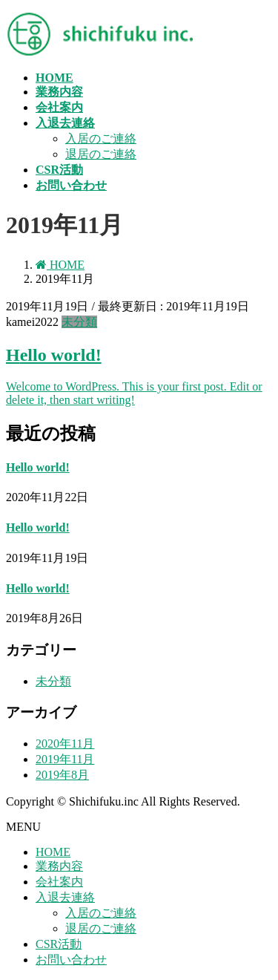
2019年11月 (65, 759)
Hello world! (54, 355)
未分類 (79, 322)
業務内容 (59, 866)
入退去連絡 (65, 897)
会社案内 (59, 882)
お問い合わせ (71, 960)
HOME (53, 852)
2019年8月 (62, 775)
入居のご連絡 (101, 138)
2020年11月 (65, 744)
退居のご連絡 (101, 154)
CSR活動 (59, 944)
